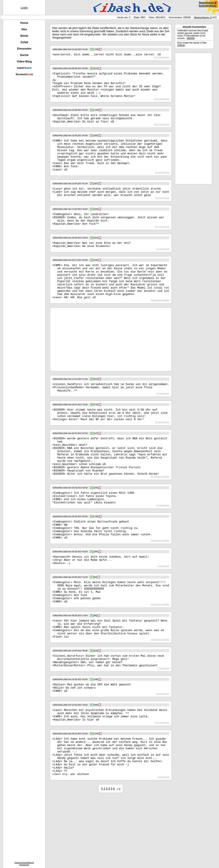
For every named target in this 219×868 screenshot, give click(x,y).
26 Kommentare (162, 785)
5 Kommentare (163, 269)
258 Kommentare (162, 132)
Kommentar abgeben (160, 327)
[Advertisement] (88, 366)
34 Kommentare (162, 187)
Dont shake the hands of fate (192, 44)
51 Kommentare (162, 454)
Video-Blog (24, 61)
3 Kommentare (163, 754)
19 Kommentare (162, 214)
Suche (24, 55)
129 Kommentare (162, 105)
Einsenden (24, 49)
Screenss (24, 74)
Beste (24, 36)
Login (24, 8)
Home (24, 23)
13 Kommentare (162, 245)
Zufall (24, 42)
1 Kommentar (163, 614)
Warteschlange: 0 (203, 17)
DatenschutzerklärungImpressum (24, 864)
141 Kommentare (162, 58)
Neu (24, 29)
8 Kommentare (163, 422)
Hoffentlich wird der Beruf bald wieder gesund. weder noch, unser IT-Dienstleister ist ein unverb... (193, 34)
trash (24, 68)
